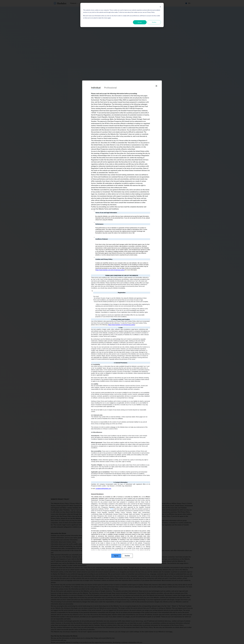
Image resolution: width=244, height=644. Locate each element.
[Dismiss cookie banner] (160, 7)
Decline (154, 22)
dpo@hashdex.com (141, 518)
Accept (140, 22)
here (117, 589)
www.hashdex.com (124, 510)
